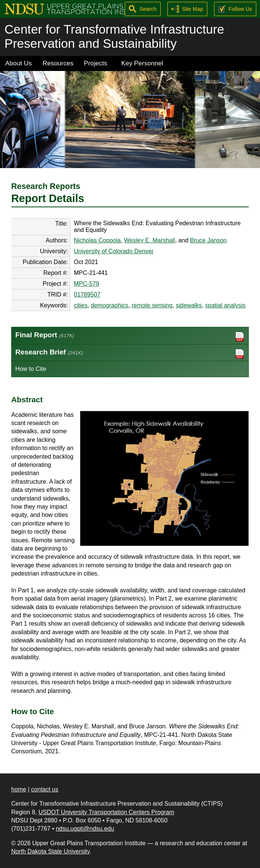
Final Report (130, 337)
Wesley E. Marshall (150, 240)
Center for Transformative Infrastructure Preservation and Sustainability (114, 36)
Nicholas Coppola (97, 240)
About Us (18, 63)
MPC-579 (87, 284)
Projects (96, 63)
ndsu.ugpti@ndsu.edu (85, 829)
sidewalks (189, 305)
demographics (110, 305)
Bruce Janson (208, 240)
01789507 (87, 294)
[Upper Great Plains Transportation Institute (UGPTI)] (77, 8)
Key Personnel (142, 63)
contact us (45, 789)
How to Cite (31, 369)
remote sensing (152, 305)
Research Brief (130, 354)
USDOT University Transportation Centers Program (106, 812)
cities (81, 305)
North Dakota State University (50, 851)
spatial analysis (225, 305)
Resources (58, 63)
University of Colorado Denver (114, 251)
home (19, 789)
